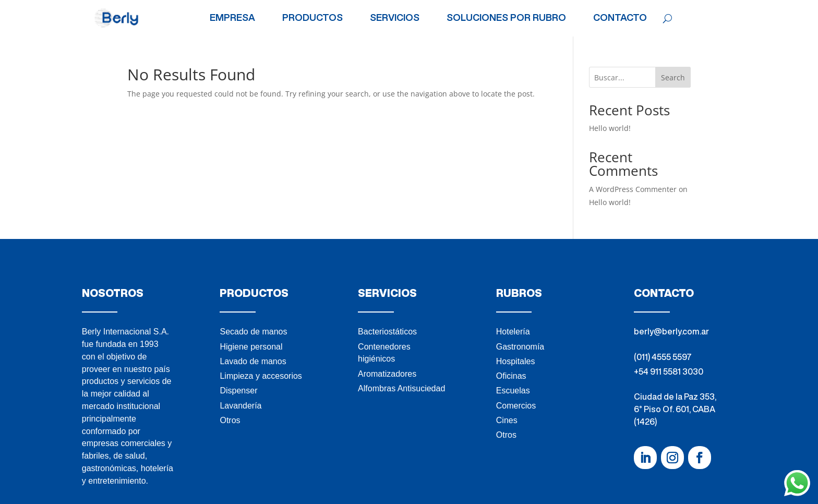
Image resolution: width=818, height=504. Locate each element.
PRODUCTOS (312, 18)
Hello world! (610, 128)
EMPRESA (232, 18)
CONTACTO (620, 18)
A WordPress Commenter (633, 189)
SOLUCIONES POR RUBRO (506, 18)
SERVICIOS (395, 18)
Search (673, 77)
